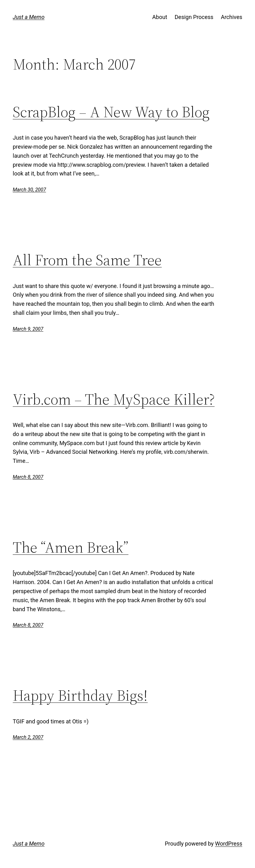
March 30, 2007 (29, 190)
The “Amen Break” (71, 547)
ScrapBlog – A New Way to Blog (111, 112)
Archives (232, 17)
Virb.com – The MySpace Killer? (114, 399)
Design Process (194, 17)
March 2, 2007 (28, 737)
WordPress (229, 844)
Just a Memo (29, 17)
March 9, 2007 (28, 329)
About (160, 17)
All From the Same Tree (87, 260)
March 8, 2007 (28, 477)
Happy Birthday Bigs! (80, 695)
